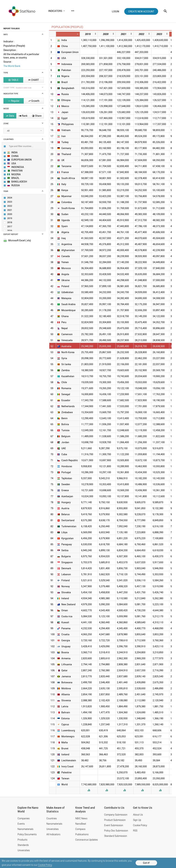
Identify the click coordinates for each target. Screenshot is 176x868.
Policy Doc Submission (116, 831)
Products (22, 840)
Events (21, 824)
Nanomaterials (25, 829)
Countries (52, 818)
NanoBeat (81, 824)
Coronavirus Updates (87, 840)
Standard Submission (116, 836)
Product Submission (115, 820)
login (115, 11)
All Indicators (53, 834)
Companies (24, 818)
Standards (23, 845)
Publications (82, 834)
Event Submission (114, 825)
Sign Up (137, 820)
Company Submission (116, 815)
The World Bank (12, 66)
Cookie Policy (45, 865)
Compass (80, 829)
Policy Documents (27, 834)
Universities (24, 850)
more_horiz (73, 11)
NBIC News (81, 818)
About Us (138, 815)
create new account (141, 11)
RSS (135, 831)
